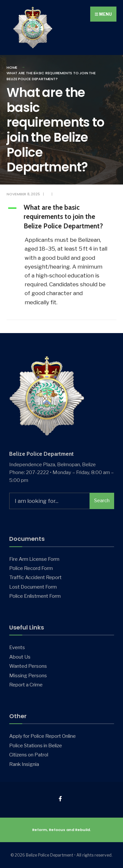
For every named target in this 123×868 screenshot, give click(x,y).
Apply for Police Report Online (42, 736)
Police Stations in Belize (36, 745)
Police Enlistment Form (35, 596)
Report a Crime (26, 685)
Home (12, 67)
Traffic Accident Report (35, 577)
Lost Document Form (33, 587)
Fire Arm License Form (34, 559)
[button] (61, 218)
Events (17, 647)
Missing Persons (28, 675)
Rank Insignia (24, 764)
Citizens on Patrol (29, 755)
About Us (20, 657)
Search (102, 501)
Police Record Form (31, 568)
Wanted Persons (28, 666)
